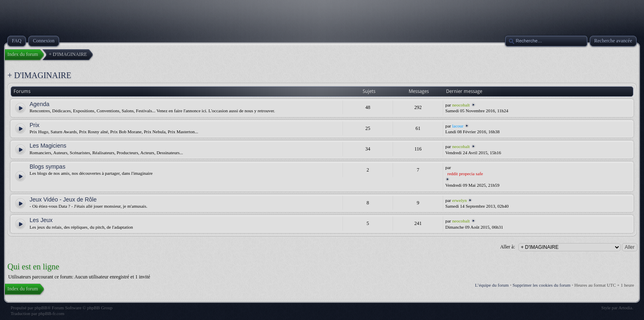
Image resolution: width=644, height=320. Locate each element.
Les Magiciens (48, 146)
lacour (458, 126)
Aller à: (508, 247)
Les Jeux (41, 220)
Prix (34, 125)
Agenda (39, 104)
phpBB (41, 308)
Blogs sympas (47, 167)
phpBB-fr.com (51, 313)
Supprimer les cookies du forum (542, 285)
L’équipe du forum (492, 285)
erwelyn (459, 200)
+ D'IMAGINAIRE (39, 75)
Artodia (626, 308)
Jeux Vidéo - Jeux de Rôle (63, 199)
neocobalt (461, 105)
